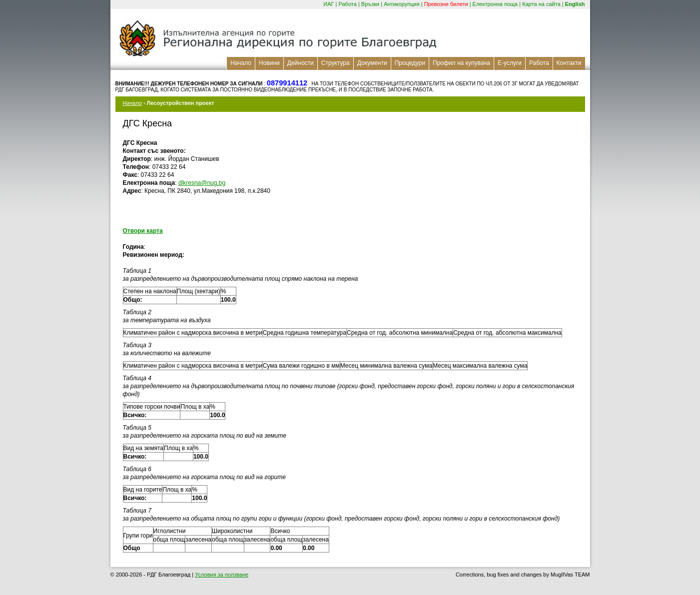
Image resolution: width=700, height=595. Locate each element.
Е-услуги (510, 63)
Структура (336, 63)
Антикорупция (402, 4)
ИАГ (329, 4)
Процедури (410, 63)
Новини (269, 63)
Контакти (569, 63)
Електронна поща (495, 4)
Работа (348, 4)
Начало (241, 63)
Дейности (301, 63)
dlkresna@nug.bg (202, 183)
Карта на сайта (541, 4)
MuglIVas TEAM (570, 575)
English (575, 4)
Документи (372, 63)
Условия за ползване (222, 575)
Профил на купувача (461, 63)
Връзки (370, 4)
